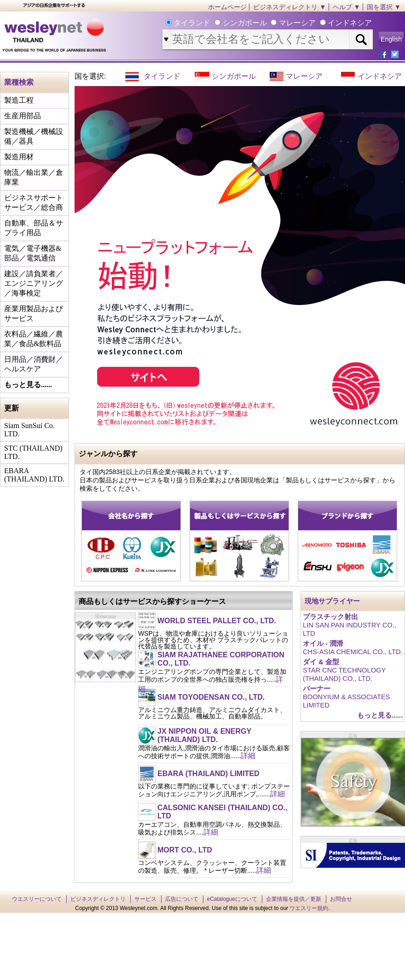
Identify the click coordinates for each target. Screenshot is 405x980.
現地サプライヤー (332, 601)
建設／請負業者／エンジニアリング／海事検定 (34, 283)
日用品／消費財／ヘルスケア (34, 364)
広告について (182, 899)
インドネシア (380, 76)
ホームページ (227, 7)
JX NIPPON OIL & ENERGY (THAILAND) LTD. (204, 735)
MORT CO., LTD (185, 850)
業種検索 (19, 82)
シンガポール (234, 76)
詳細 (248, 756)
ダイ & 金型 (321, 662)
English (391, 39)
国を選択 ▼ (384, 7)
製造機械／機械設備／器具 (34, 136)
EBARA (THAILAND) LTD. (34, 475)
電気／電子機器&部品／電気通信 (33, 253)
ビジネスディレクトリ (98, 899)
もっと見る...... (28, 385)
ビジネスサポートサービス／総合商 (34, 203)
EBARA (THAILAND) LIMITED (208, 774)
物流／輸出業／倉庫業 (34, 177)
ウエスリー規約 (309, 908)
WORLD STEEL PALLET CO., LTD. (217, 621)
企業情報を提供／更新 (294, 899)
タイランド (162, 76)
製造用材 (19, 157)
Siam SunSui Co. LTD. (29, 430)
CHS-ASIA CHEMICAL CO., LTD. (353, 652)
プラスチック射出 (330, 617)
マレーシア (304, 76)
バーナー (317, 689)
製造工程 (19, 100)
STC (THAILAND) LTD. (33, 452)
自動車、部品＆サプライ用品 (34, 228)
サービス (145, 899)
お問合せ (341, 899)
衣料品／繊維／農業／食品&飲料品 (34, 339)
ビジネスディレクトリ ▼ (289, 7)
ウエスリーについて (37, 899)
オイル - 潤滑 (323, 644)
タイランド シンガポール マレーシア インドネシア (272, 23)
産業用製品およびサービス (34, 313)
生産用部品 (23, 116)
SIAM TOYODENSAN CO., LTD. (211, 697)
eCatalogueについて (232, 899)
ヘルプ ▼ (347, 7)
